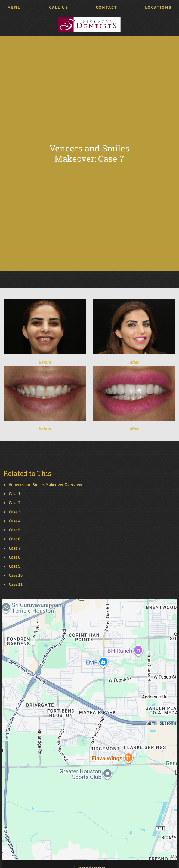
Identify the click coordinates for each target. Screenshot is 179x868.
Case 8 (15, 557)
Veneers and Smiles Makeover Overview (45, 485)
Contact (107, 7)
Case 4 (15, 521)
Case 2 (15, 503)
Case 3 (15, 512)
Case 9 (15, 566)
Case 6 (15, 539)
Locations (158, 7)
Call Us (59, 7)
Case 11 (16, 584)
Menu (14, 7)
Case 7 (15, 548)
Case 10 (16, 575)
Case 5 (15, 530)
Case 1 (15, 494)
